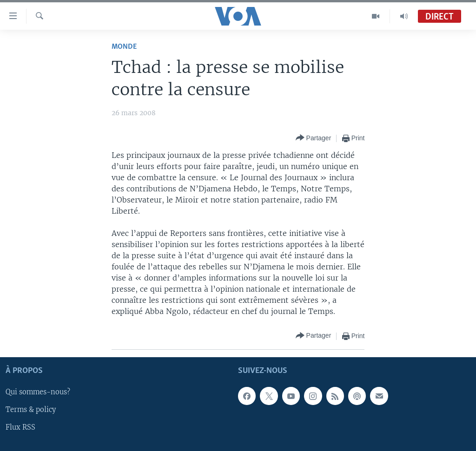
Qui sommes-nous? (38, 392)
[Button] (314, 138)
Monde (124, 47)
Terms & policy (31, 410)
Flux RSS (20, 427)
